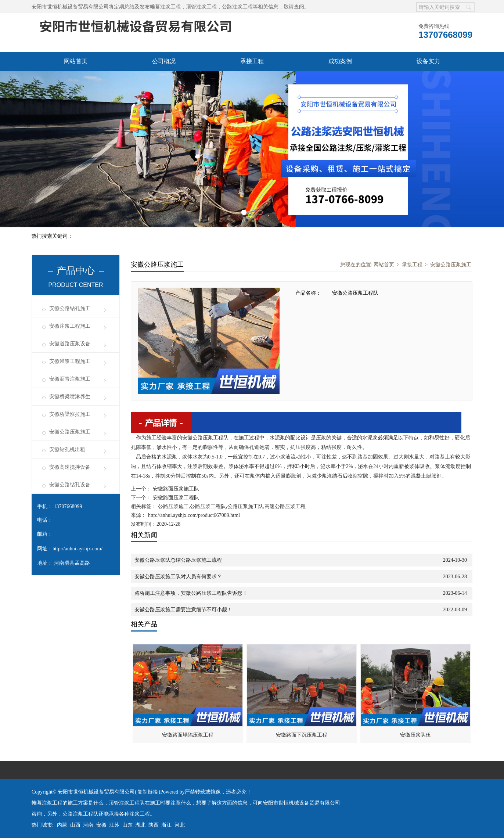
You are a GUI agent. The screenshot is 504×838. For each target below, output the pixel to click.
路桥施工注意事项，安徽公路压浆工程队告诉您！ (191, 593)
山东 (127, 825)
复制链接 (148, 792)
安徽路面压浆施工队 (175, 489)
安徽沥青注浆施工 (70, 379)
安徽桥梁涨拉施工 (70, 414)
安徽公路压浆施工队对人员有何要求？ (178, 577)
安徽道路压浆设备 (70, 344)
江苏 (114, 825)
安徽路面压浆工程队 (175, 498)
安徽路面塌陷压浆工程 (188, 735)
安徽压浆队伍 (415, 735)
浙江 (166, 825)
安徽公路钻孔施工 (70, 308)
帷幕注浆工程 (165, 7)
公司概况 (164, 61)
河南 (88, 825)
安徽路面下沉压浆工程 (302, 735)
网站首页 (76, 61)
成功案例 (340, 61)
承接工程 (252, 61)
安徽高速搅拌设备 (70, 467)
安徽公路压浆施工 (70, 432)
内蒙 (62, 825)
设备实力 (428, 61)
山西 (75, 825)
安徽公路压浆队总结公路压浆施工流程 (178, 560)
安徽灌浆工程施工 (70, 361)
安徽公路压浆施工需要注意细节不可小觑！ (183, 610)
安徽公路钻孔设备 (70, 485)
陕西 (154, 825)
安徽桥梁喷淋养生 (70, 397)
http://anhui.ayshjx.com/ (78, 549)
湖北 (140, 825)
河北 (180, 825)
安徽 (101, 825)
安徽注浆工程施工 (70, 326)
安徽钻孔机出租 (67, 449)
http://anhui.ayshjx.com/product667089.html (194, 515)
